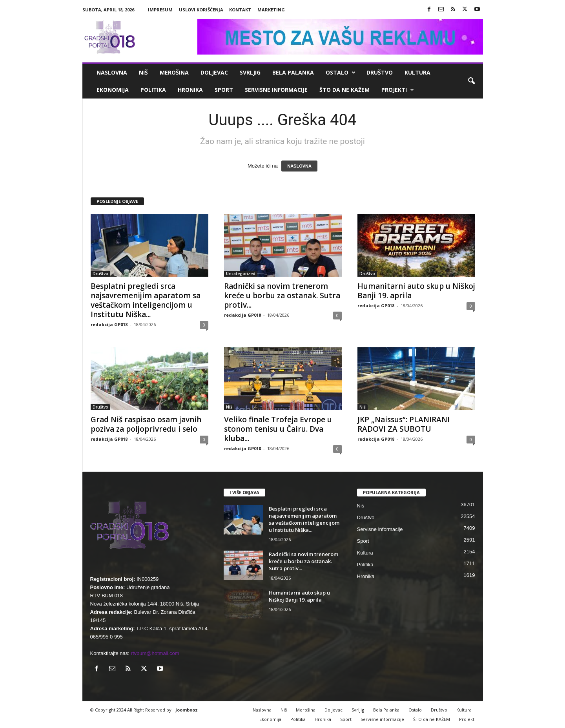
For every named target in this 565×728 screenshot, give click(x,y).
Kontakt (240, 10)
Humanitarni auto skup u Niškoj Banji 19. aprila (416, 291)
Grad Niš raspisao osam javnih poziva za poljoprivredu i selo (146, 424)
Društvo (380, 72)
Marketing (271, 10)
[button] (471, 81)
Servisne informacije (276, 90)
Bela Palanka (293, 72)
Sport (224, 90)
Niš (143, 72)
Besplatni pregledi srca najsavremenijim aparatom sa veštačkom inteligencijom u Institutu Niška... (146, 300)
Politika (153, 90)
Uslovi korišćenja (201, 10)
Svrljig (250, 72)
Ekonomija (113, 90)
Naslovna (112, 72)
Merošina (174, 72)
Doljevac (214, 72)
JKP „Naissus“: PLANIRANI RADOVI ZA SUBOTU (404, 424)
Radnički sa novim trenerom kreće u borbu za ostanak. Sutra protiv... (282, 296)
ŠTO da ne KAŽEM (344, 90)
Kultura (417, 72)
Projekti (398, 90)
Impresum (160, 10)
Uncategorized (241, 274)
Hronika (190, 90)
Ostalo (341, 73)
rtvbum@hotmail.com (155, 653)
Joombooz (187, 710)
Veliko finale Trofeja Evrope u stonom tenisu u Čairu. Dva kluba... (278, 429)
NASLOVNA (299, 166)
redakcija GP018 (109, 324)
